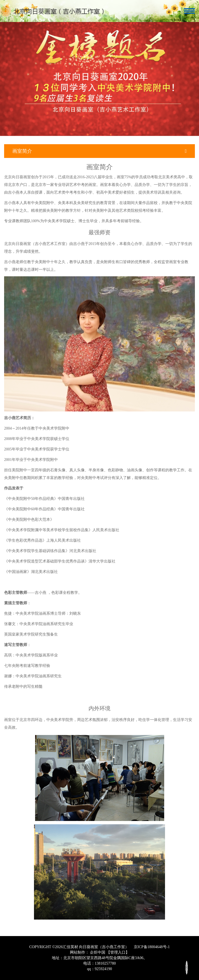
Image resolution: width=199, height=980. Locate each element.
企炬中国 (98, 952)
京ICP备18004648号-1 (151, 947)
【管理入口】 (118, 952)
